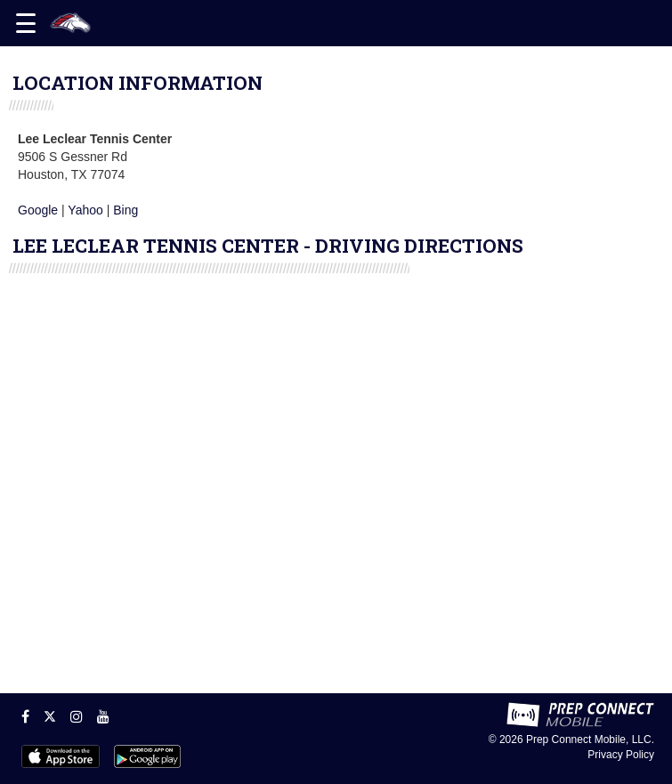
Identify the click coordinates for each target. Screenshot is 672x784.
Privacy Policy (621, 755)
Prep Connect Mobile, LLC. (590, 740)
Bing (125, 210)
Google (38, 210)
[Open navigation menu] (26, 23)
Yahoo (85, 210)
